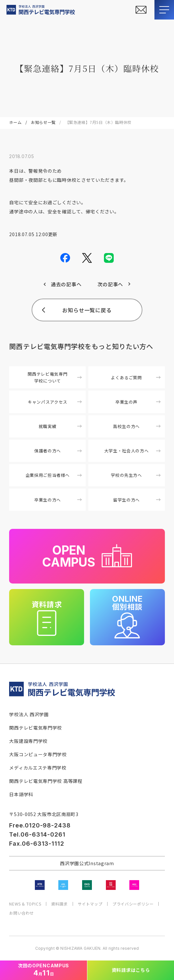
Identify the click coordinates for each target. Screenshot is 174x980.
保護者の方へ (58, 451)
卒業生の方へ (58, 500)
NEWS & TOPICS (25, 904)
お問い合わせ (22, 913)
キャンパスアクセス (55, 402)
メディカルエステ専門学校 (38, 768)
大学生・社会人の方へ (132, 451)
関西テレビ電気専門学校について (55, 377)
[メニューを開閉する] (164, 10)
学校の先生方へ (136, 475)
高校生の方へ (137, 426)
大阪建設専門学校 (28, 741)
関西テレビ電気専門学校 (36, 728)
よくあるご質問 (136, 377)
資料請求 (59, 904)
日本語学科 (21, 794)
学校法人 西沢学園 (29, 714)
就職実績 (60, 426)
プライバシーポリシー (133, 904)
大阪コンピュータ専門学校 (38, 754)
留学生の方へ (137, 500)
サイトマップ (90, 904)
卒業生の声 (138, 402)
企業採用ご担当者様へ (53, 475)
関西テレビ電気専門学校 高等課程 (46, 781)
